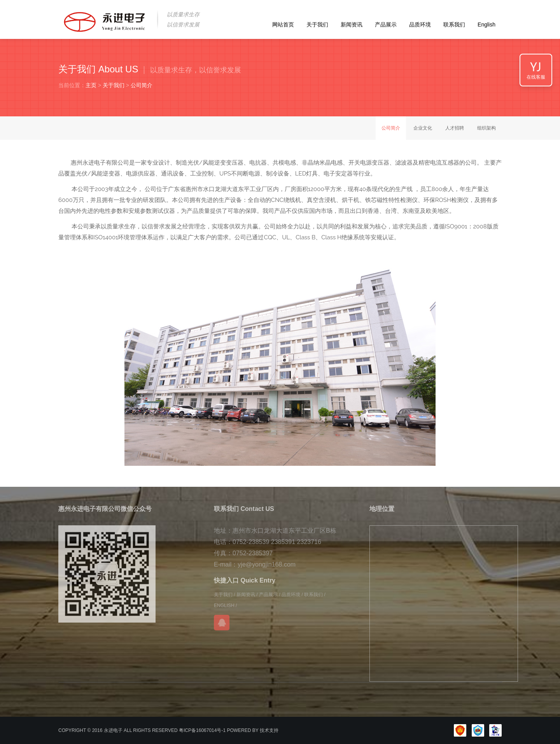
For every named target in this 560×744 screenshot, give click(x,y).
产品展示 (386, 25)
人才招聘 (455, 128)
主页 (91, 85)
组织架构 (486, 128)
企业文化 (423, 128)
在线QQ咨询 (222, 623)
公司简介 (142, 85)
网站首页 (283, 25)
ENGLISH (224, 605)
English (486, 25)
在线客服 (536, 77)
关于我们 (317, 25)
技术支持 (269, 730)
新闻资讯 (352, 25)
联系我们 (454, 25)
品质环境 (420, 25)
